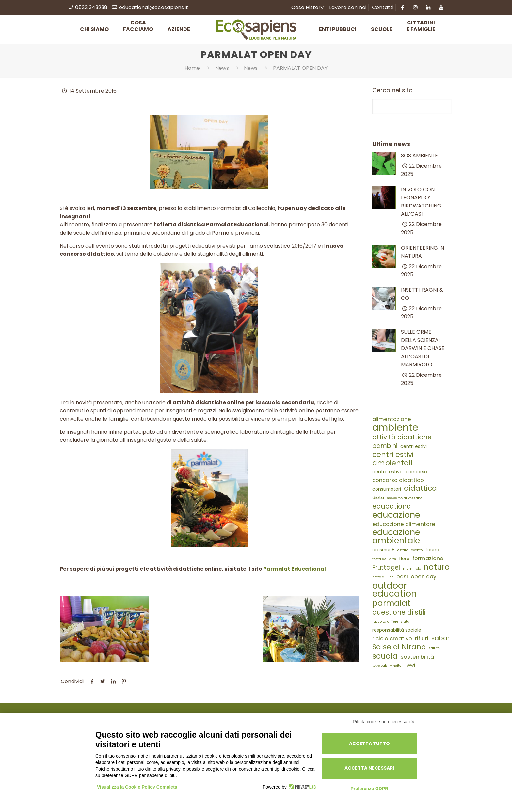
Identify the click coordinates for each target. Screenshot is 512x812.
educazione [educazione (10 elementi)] (396, 515)
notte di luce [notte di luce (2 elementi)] (383, 577)
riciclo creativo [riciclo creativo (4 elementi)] (392, 639)
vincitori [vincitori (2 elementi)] (397, 666)
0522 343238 (91, 7)
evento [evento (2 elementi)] (417, 550)
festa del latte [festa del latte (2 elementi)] (384, 559)
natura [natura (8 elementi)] (437, 567)
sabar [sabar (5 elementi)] (440, 638)
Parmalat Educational (295, 569)
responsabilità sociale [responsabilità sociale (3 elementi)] (397, 630)
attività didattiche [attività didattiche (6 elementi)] (402, 437)
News (222, 68)
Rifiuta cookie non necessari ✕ (384, 722)
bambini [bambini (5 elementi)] (385, 446)
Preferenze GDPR (369, 789)
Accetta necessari (369, 768)
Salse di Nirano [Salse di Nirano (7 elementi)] (399, 647)
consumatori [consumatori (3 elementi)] (387, 489)
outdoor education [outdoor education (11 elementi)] (394, 590)
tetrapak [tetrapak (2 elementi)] (380, 666)
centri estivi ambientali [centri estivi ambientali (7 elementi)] (393, 459)
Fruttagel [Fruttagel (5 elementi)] (386, 567)
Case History (307, 7)
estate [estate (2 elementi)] (403, 550)
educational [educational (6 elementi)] (393, 506)
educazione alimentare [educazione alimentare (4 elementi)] (404, 524)
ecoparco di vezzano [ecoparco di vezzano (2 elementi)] (405, 498)
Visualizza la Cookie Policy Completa (137, 787)
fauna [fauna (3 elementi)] (432, 550)
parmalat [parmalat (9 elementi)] (391, 603)
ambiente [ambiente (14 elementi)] (395, 427)
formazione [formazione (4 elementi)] (428, 558)
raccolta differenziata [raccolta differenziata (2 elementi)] (391, 622)
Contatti (383, 7)
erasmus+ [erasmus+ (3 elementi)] (383, 550)
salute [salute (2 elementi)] (434, 648)
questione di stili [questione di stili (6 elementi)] (399, 612)
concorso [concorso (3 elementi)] (416, 472)
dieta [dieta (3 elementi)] (378, 498)
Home (192, 68)
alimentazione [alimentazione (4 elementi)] (392, 419)
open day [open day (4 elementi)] (424, 577)
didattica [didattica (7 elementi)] (420, 488)
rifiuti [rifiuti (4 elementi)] (422, 639)
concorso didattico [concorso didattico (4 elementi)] (398, 480)
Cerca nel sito (392, 90)
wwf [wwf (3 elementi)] (411, 665)
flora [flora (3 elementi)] (404, 559)
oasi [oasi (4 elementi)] (402, 577)
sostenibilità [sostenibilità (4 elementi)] (417, 657)
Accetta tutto (369, 743)
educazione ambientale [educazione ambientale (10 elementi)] (396, 536)
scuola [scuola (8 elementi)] (385, 656)
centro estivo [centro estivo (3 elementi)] (387, 472)
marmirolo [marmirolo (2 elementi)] (412, 568)
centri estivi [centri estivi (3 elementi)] (414, 446)
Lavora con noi (348, 7)
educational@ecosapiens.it (153, 7)
